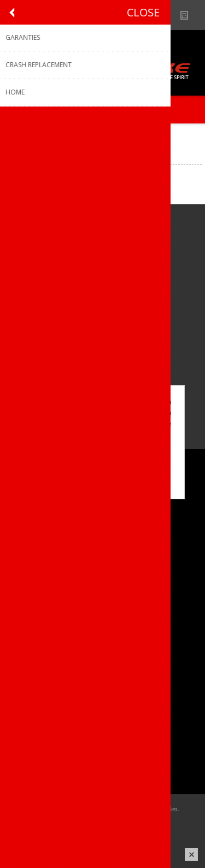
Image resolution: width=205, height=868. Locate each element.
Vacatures (33, 542)
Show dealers (168, 15)
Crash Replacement (50, 667)
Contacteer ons (43, 613)
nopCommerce (119, 823)
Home (19, 137)
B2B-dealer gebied (146, 15)
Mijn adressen (40, 737)
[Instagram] (51, 345)
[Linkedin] (81, 345)
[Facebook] (20, 345)
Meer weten (103, 483)
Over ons (31, 506)
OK (102, 465)
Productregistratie (47, 631)
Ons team (33, 524)
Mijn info (31, 719)
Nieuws (189, 15)
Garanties (32, 649)
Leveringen (35, 755)
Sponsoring (35, 560)
